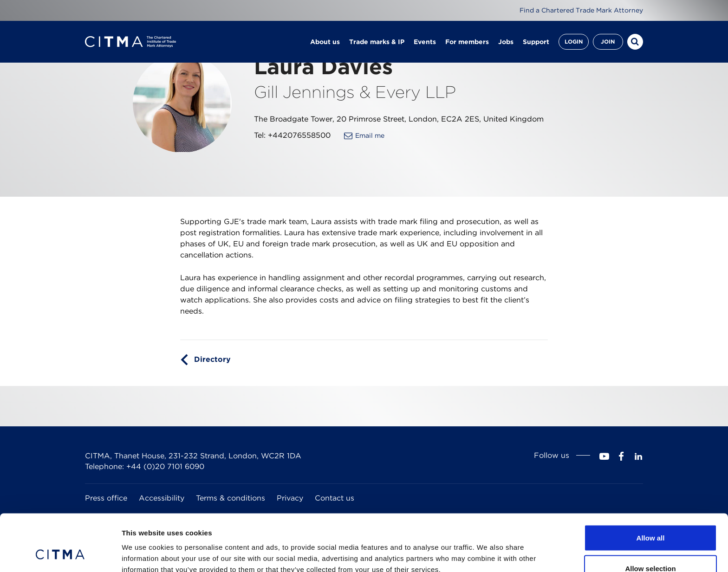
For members (467, 42)
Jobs (506, 42)
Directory (212, 359)
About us (325, 42)
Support (536, 42)
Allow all (651, 486)
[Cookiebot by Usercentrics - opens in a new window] (60, 554)
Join (608, 42)
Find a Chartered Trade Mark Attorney (581, 10)
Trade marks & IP (377, 42)
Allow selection (650, 517)
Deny (651, 547)
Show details (487, 548)
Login (574, 42)
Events (425, 42)
